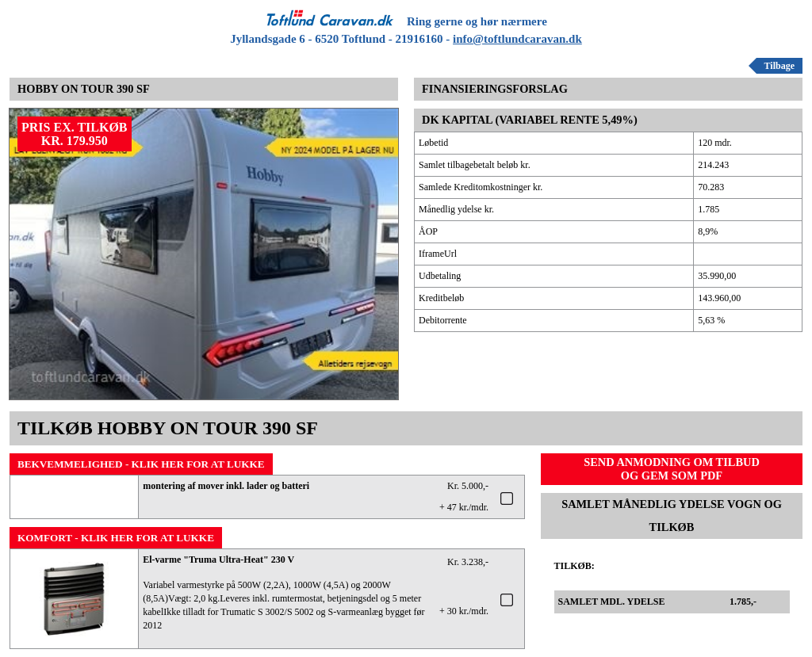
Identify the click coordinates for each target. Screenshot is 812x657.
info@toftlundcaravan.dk (517, 39)
